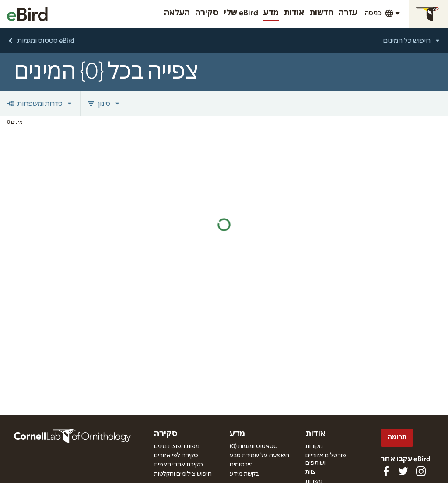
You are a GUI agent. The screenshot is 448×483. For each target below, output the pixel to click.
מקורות (314, 446)
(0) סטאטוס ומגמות (254, 446)
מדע (271, 13)
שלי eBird (241, 13)
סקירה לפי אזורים (176, 455)
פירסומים (241, 465)
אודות (294, 13)
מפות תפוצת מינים (177, 446)
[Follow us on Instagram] (421, 471)
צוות (311, 472)
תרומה (397, 437)
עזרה (348, 13)
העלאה (177, 13)
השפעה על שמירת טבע (259, 455)
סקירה (207, 13)
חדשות (321, 13)
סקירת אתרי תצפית (178, 465)
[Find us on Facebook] (386, 471)
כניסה (373, 13)
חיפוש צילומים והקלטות (183, 474)
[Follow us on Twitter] (403, 471)
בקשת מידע (244, 474)
